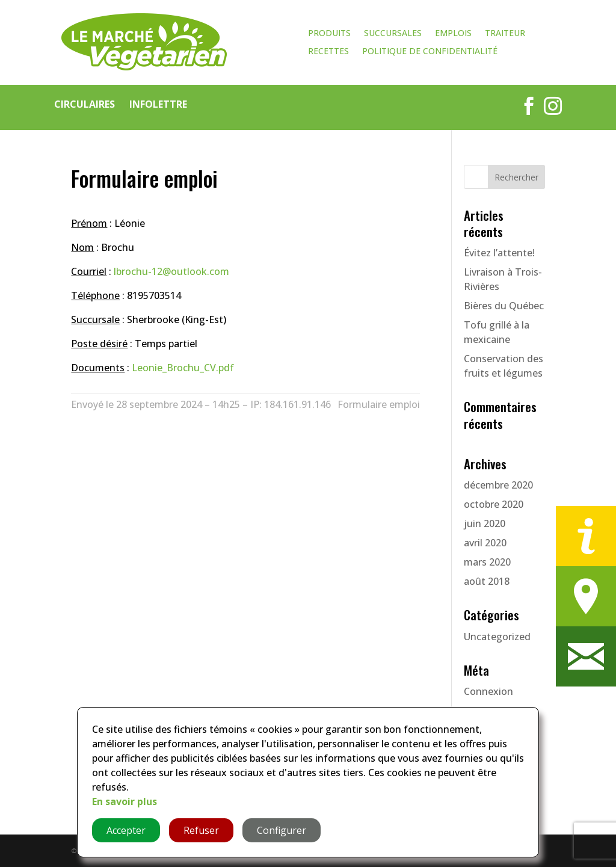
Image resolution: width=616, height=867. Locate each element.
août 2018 (487, 581)
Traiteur (505, 34)
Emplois (453, 34)
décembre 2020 (498, 485)
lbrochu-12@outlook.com (171, 271)
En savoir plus (125, 801)
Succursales (393, 34)
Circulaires (85, 104)
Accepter (126, 830)
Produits (329, 34)
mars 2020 (487, 562)
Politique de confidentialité (430, 52)
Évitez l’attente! (499, 253)
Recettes (328, 52)
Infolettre (158, 104)
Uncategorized (497, 637)
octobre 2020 (494, 504)
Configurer (282, 830)
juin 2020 (485, 523)
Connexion (488, 691)
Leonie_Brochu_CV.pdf (183, 368)
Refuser (201, 830)
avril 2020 (485, 543)
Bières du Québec (504, 306)
